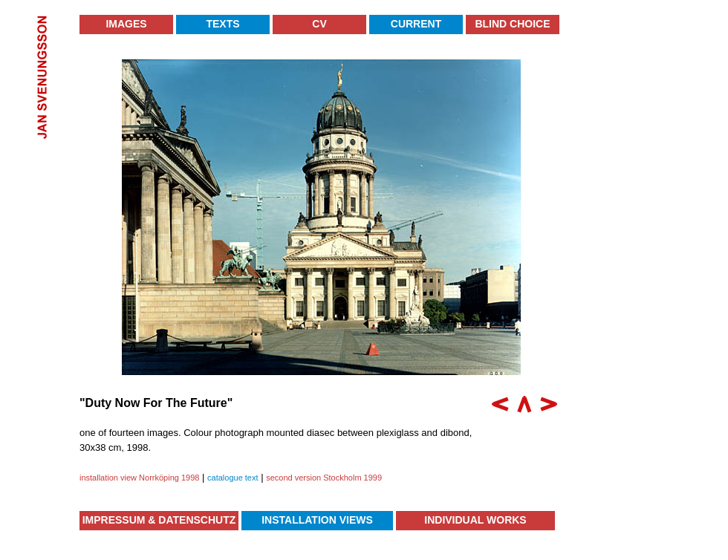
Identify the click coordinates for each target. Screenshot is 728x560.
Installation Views (317, 520)
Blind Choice (512, 24)
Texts (222, 24)
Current (416, 24)
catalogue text (233, 478)
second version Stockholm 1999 (324, 478)
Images (126, 24)
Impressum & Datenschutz (159, 520)
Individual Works (475, 520)
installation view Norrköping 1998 (139, 478)
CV (319, 24)
